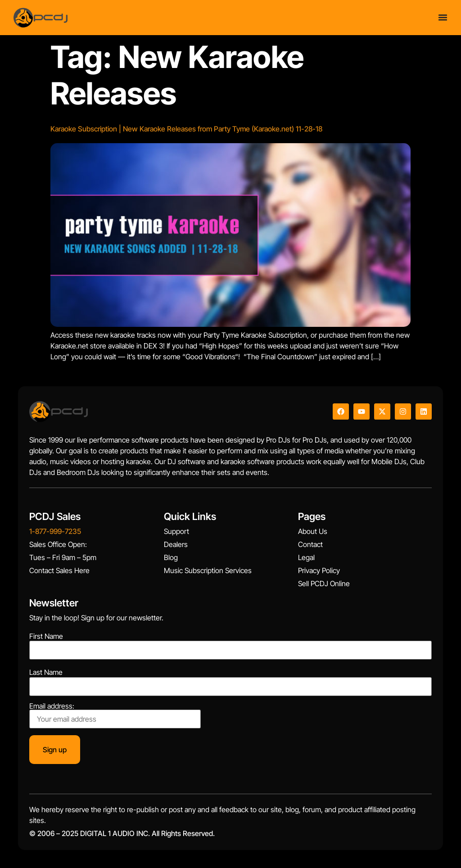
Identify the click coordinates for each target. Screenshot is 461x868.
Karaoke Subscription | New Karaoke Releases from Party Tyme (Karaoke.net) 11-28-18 (186, 129)
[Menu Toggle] (443, 17)
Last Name (46, 672)
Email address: (115, 715)
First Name (46, 636)
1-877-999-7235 (55, 531)
